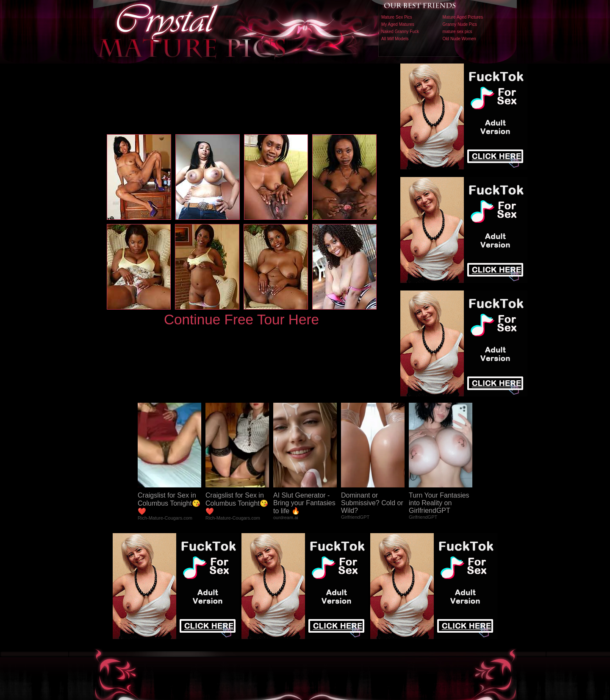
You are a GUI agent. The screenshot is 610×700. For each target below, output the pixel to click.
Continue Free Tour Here (241, 320)
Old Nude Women (459, 39)
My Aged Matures (398, 24)
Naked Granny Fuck (400, 32)
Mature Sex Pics (397, 17)
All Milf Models (395, 39)
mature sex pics (457, 32)
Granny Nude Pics (460, 24)
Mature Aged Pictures (463, 17)
